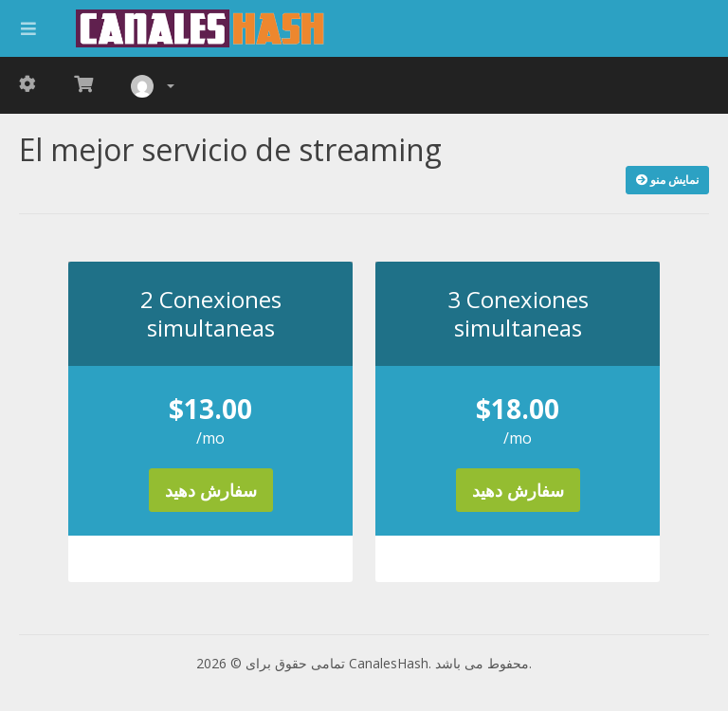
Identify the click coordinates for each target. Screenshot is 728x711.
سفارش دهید (211, 490)
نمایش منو (667, 180)
